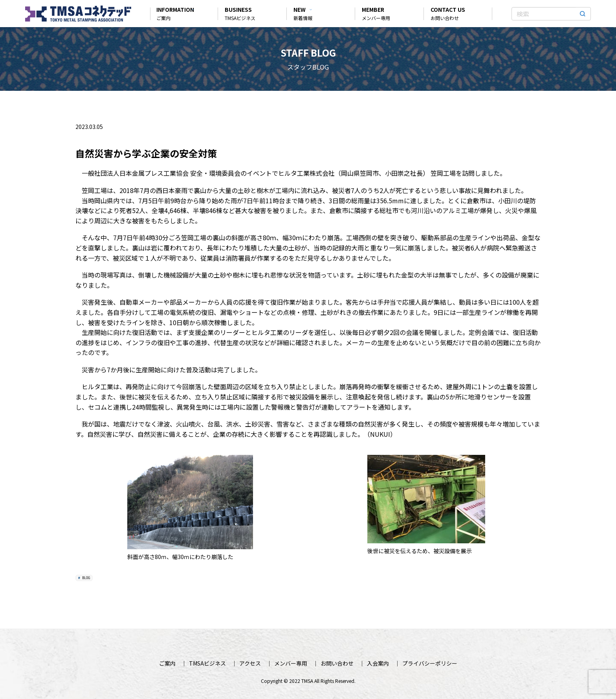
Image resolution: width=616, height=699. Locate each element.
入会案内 (378, 663)
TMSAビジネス (207, 663)
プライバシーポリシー (430, 663)
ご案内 (167, 663)
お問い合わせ (337, 663)
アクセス (250, 663)
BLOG (86, 578)
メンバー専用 (291, 663)
